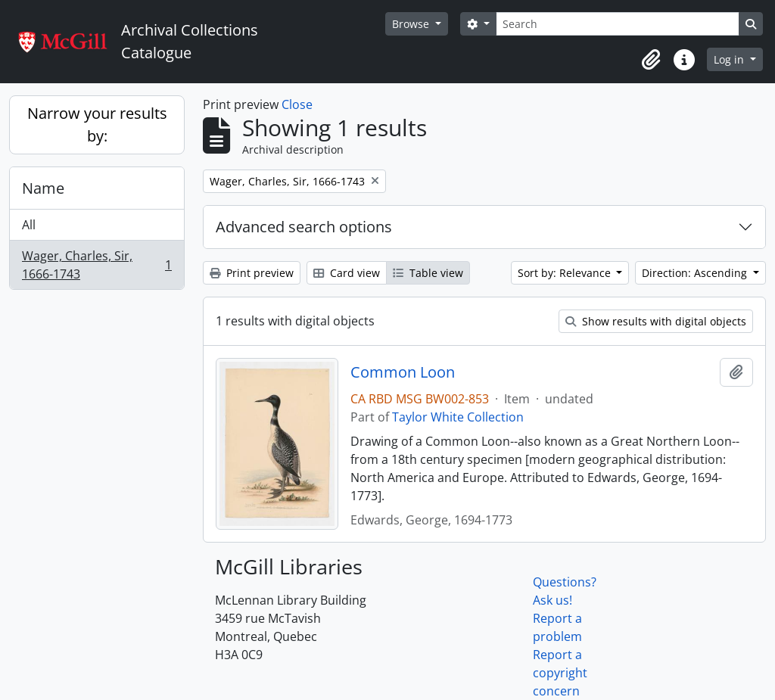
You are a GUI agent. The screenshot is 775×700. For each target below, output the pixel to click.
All (29, 225)
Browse (412, 24)
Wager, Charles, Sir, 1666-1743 (96, 265)
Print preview (252, 273)
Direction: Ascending (696, 273)
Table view (428, 273)
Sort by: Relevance (566, 273)
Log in (730, 59)
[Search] (618, 24)
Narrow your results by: (97, 124)
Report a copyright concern (560, 673)
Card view (347, 273)
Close (297, 104)
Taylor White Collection (458, 417)
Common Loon (403, 372)
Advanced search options (304, 227)
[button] (651, 60)
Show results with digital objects (656, 321)
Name (43, 188)
